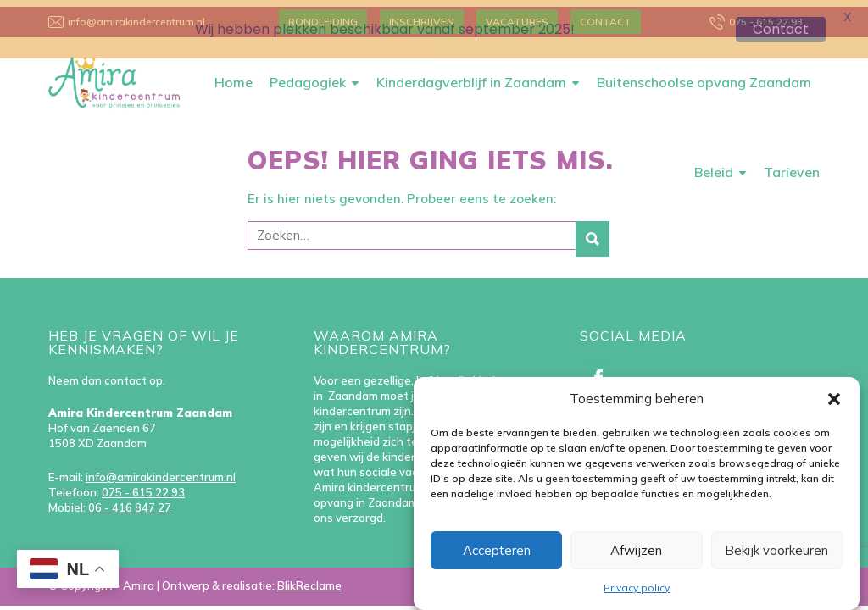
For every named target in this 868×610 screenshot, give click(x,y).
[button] (834, 399)
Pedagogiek (308, 75)
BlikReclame (309, 579)
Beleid (714, 165)
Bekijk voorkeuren (776, 550)
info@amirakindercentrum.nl (161, 470)
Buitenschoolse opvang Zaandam (704, 75)
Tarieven (792, 165)
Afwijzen (636, 550)
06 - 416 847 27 (130, 501)
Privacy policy (637, 588)
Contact (781, 29)
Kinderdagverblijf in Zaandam (471, 75)
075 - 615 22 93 (143, 485)
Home (234, 75)
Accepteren (497, 550)
